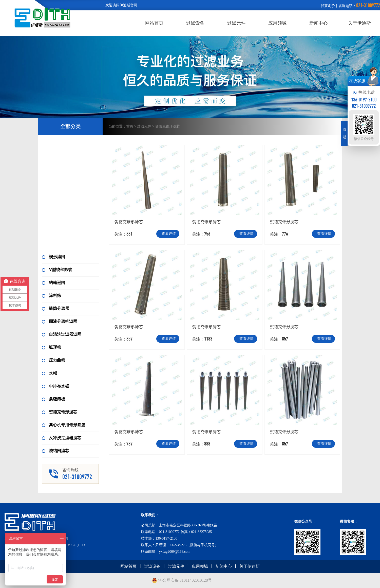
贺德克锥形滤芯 (60, 412)
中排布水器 (55, 386)
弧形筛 (51, 347)
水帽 (49, 373)
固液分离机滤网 (60, 321)
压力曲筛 (53, 360)
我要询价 (328, 6)
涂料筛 (51, 296)
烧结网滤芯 (55, 451)
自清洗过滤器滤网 (62, 334)
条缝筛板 (53, 399)
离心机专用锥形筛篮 (64, 425)
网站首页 (154, 23)
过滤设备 (195, 23)
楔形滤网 (53, 257)
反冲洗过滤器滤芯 (62, 438)
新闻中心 (318, 23)
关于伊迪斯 (359, 23)
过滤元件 (236, 23)
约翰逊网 (53, 283)
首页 (130, 126)
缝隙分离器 (55, 308)
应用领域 (277, 23)
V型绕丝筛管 (57, 270)
